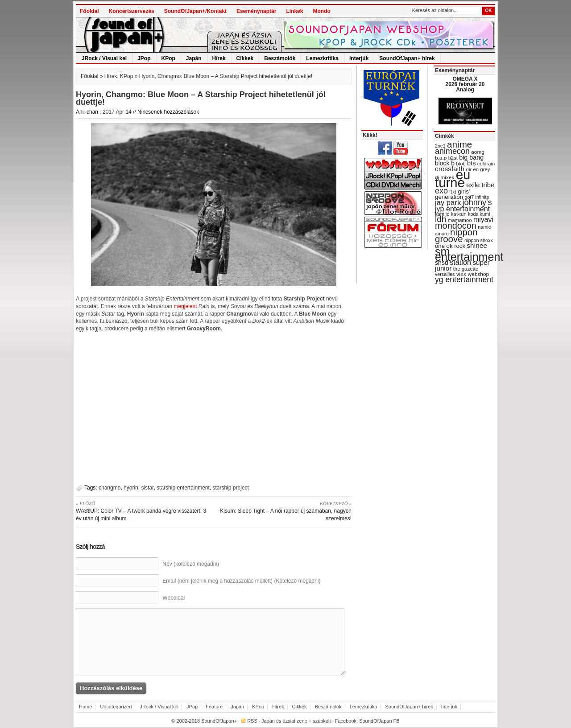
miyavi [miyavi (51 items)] (483, 220)
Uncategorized (116, 707)
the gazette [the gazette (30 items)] (466, 269)
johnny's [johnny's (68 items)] (477, 202)
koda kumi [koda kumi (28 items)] (479, 214)
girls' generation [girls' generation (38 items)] (452, 194)
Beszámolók (280, 58)
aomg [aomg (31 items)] (478, 152)
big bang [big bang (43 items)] (471, 157)
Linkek (294, 11)
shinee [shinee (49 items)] (477, 245)
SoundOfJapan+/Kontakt (195, 11)
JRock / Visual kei (104, 58)
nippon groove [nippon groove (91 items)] (456, 235)
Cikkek (245, 58)
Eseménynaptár (256, 11)
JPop (144, 58)
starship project (231, 488)
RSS (252, 721)
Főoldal (89, 11)
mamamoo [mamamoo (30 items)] (460, 220)
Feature (214, 707)
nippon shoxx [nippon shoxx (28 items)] (479, 240)
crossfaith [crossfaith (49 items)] (450, 169)
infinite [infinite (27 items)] (482, 197)
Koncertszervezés (132, 11)
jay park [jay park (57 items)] (448, 203)
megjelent (186, 306)
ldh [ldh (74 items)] (441, 219)
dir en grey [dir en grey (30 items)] (478, 169)
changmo (110, 488)
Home (85, 707)
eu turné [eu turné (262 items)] (453, 179)
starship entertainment (183, 488)
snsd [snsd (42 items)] (442, 263)
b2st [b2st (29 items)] (453, 158)
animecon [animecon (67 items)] (452, 151)
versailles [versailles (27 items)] (445, 274)
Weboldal (174, 598)
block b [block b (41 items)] (445, 163)
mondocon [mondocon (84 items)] (456, 226)
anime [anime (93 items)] (459, 144)
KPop (168, 58)
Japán (194, 58)
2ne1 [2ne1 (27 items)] (440, 146)
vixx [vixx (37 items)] (461, 274)
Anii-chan (87, 112)
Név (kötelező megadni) (191, 564)
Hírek (219, 58)
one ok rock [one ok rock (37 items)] (450, 246)
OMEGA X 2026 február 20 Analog (465, 84)
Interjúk (359, 58)
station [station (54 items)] (460, 262)
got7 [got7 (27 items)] (469, 197)
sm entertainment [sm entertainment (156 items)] (469, 254)
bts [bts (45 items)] (472, 163)
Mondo (321, 11)
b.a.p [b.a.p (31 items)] (441, 158)
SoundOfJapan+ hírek (407, 58)
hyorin (131, 488)
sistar (147, 488)
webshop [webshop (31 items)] (478, 274)
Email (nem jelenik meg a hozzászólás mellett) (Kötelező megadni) (241, 581)
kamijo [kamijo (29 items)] (442, 214)
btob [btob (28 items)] (461, 164)
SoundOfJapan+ (219, 721)
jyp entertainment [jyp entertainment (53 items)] (462, 209)
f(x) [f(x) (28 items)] (453, 192)
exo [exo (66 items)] (441, 191)
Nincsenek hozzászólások (168, 112)
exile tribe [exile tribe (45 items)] (480, 185)
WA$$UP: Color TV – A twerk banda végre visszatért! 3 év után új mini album (142, 511)
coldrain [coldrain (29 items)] (486, 164)
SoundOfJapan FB (379, 721)
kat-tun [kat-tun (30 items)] (459, 214)
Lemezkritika (322, 58)
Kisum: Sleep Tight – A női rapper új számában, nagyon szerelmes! (286, 511)
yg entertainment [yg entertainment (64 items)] (464, 280)
